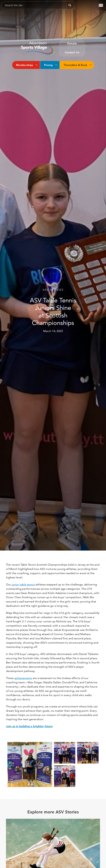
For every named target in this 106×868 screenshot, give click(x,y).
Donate (72, 44)
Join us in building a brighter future (29, 726)
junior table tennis (23, 584)
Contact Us (72, 52)
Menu (100, 3)
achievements (23, 678)
